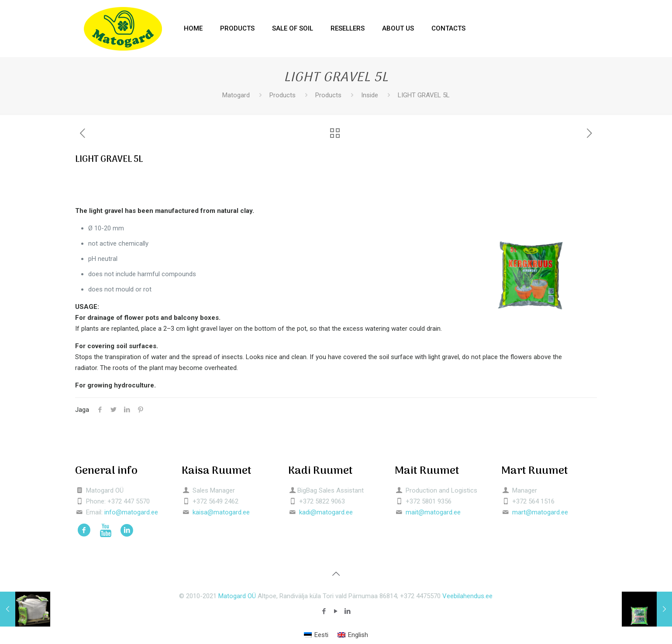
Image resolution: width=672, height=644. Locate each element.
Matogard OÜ (237, 596)
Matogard (236, 95)
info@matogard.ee (131, 512)
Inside (370, 95)
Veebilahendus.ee (467, 596)
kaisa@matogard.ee (221, 512)
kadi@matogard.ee (326, 512)
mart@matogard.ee (540, 512)
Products (283, 95)
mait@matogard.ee (433, 512)
